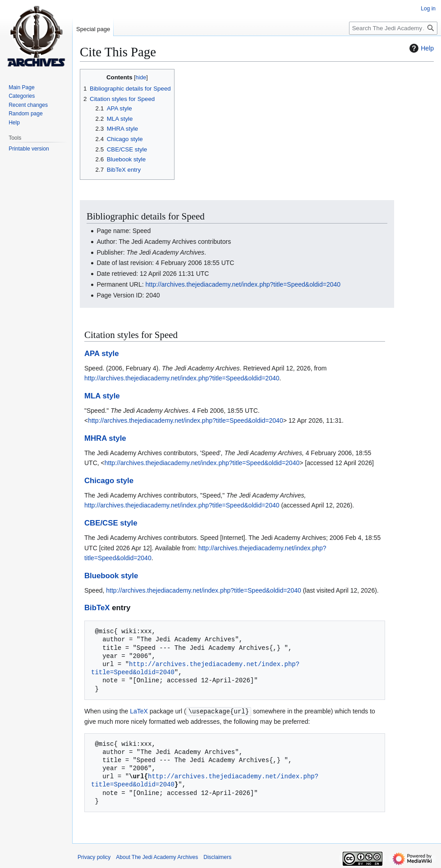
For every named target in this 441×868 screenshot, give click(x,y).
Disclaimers (217, 857)
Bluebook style (111, 576)
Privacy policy (94, 857)
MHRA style (105, 438)
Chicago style (109, 481)
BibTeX (97, 608)
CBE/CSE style (111, 523)
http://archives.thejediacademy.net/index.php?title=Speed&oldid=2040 (243, 284)
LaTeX (139, 711)
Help (420, 48)
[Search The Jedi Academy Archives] (393, 28)
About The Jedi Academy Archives (157, 857)
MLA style (102, 396)
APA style (101, 354)
